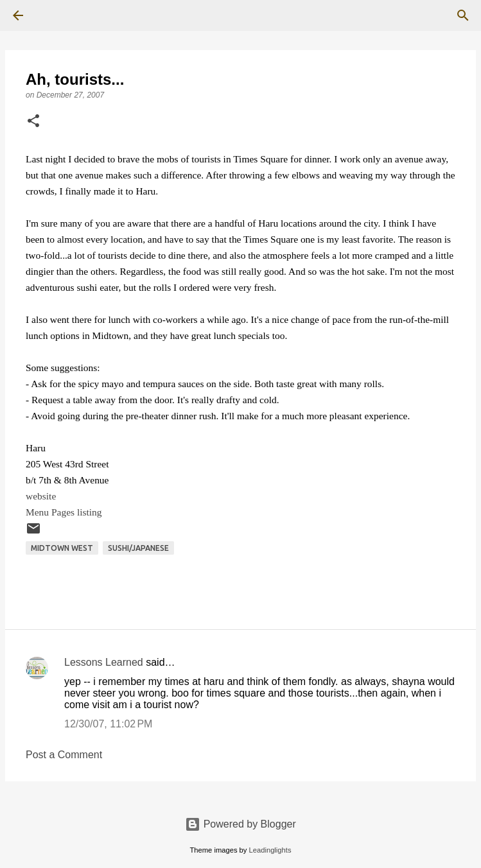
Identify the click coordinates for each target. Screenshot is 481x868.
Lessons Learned (104, 662)
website (41, 496)
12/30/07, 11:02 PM (108, 724)
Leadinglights (270, 850)
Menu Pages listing (64, 512)
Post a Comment (64, 755)
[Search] (54, 15)
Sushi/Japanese (138, 548)
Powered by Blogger (241, 824)
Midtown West (62, 548)
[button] (33, 122)
